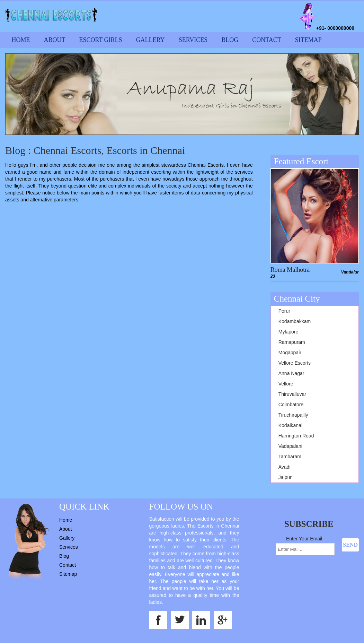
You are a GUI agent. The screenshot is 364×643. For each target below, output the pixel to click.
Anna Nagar (291, 373)
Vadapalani (290, 446)
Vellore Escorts (295, 363)
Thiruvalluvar (292, 394)
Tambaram (290, 457)
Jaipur (285, 477)
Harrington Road (296, 436)
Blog (230, 40)
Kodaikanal (290, 425)
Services (193, 40)
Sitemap (308, 40)
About (55, 40)
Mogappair (290, 353)
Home (21, 40)
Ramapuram (292, 342)
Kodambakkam (295, 321)
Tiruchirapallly (293, 415)
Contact (267, 40)
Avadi (285, 467)
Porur (284, 311)
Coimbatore (291, 405)
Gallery (150, 40)
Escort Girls (101, 40)
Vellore (286, 384)
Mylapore (288, 332)
